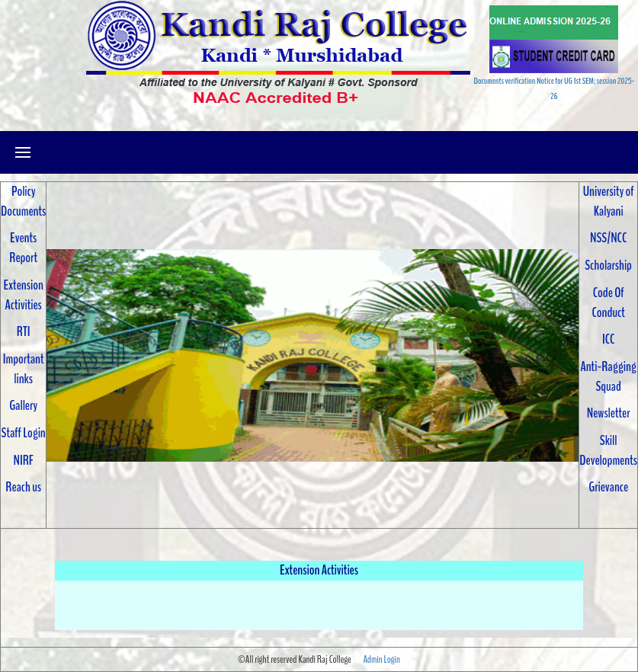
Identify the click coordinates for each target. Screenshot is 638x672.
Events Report (23, 248)
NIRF (23, 460)
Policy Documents (23, 201)
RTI (24, 331)
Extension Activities (24, 295)
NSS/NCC (608, 238)
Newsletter (609, 413)
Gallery (23, 405)
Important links (24, 369)
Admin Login (381, 659)
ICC (608, 339)
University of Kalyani (609, 201)
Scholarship (608, 265)
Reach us (23, 487)
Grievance (608, 487)
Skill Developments (608, 450)
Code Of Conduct (609, 302)
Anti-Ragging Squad (608, 376)
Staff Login (24, 433)
